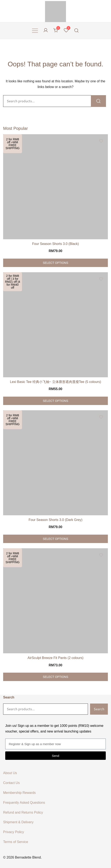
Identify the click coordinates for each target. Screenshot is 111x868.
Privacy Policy (14, 832)
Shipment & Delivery (18, 822)
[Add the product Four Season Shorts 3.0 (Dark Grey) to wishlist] (101, 417)
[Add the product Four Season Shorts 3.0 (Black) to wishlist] (101, 141)
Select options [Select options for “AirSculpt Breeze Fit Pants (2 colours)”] (55, 677)
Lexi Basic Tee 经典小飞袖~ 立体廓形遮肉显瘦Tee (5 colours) (56, 382)
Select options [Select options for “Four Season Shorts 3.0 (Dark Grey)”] (55, 539)
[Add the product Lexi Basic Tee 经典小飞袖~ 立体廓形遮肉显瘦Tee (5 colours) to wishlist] (101, 279)
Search (9, 697)
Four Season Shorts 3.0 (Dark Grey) (56, 520)
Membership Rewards (19, 793)
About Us (10, 773)
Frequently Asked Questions (24, 803)
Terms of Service (16, 842)
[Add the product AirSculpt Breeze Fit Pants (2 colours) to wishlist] (101, 555)
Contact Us (11, 783)
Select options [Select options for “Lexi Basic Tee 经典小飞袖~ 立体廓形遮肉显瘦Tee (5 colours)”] (55, 401)
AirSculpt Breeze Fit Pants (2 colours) (56, 658)
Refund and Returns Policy (23, 812)
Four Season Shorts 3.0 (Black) (55, 244)
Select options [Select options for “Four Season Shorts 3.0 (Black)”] (55, 263)
